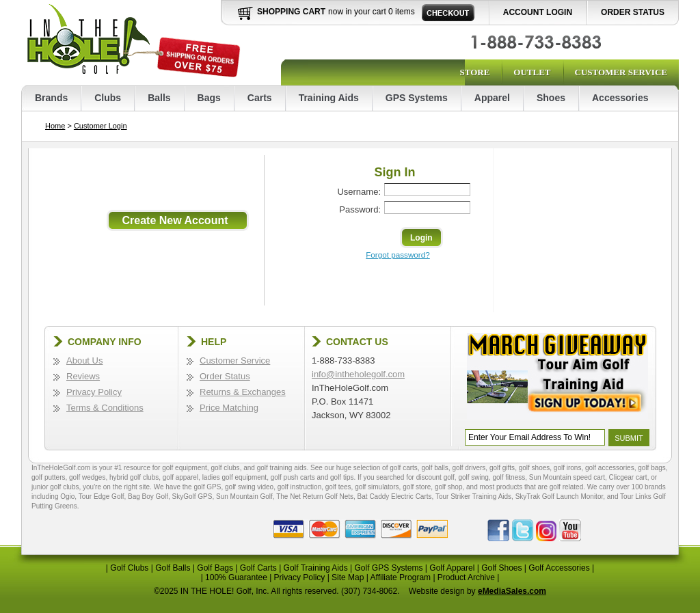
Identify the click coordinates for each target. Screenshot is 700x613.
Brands (51, 98)
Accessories (620, 98)
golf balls (434, 468)
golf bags (652, 468)
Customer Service (621, 72)
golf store (417, 487)
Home (55, 126)
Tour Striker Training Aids (473, 496)
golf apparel (180, 477)
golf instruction (299, 487)
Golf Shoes (501, 568)
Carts (260, 98)
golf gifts (502, 468)
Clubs (108, 98)
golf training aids (282, 468)
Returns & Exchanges (243, 392)
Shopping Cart (291, 12)
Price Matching (229, 408)
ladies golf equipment (235, 477)
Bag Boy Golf (148, 496)
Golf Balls (173, 568)
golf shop (449, 487)
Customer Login (100, 126)
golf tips (342, 477)
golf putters (48, 477)
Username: (359, 192)
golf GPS (207, 487)
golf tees (338, 487)
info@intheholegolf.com (358, 374)
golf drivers (469, 468)
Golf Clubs (129, 568)
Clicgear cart (628, 477)
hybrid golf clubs (134, 477)
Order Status (633, 12)
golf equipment (185, 468)
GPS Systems (417, 98)
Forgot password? (398, 255)
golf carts (404, 468)
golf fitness (509, 477)
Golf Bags (215, 568)
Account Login (538, 12)
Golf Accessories (559, 568)
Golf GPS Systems (388, 568)
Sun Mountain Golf (244, 496)
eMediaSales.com (512, 591)
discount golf (435, 477)
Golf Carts (258, 568)
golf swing (473, 477)
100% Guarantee (236, 577)
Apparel (492, 98)
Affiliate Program (401, 577)
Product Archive (466, 577)
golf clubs (225, 468)
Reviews (83, 376)
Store (474, 72)
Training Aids (329, 98)
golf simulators (377, 487)
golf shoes (535, 468)
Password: (360, 209)
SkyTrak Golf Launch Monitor (560, 496)
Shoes (551, 98)
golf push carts (293, 477)
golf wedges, (89, 477)
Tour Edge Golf (102, 496)
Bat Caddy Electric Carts (395, 496)
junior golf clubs (55, 487)
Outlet (532, 72)
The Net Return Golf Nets (315, 496)
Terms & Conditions (105, 408)
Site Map (348, 577)
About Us (84, 360)
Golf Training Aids (316, 568)
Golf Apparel (452, 568)
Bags (209, 98)
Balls (159, 98)
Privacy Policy (94, 392)
